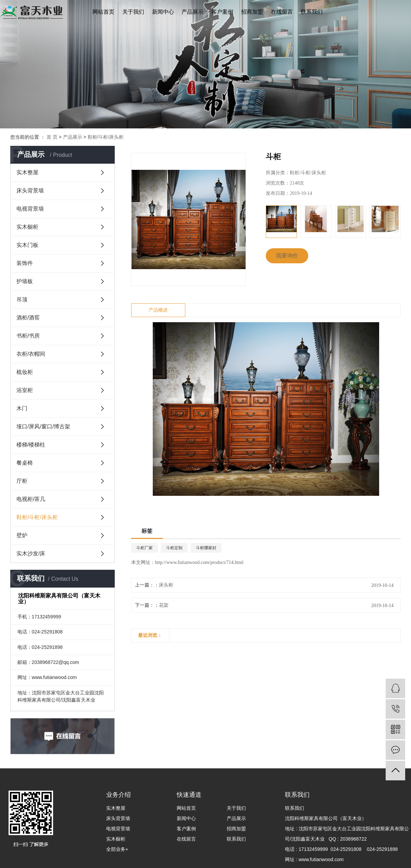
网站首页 (103, 12)
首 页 (52, 137)
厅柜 (22, 481)
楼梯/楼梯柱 (31, 445)
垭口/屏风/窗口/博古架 (43, 426)
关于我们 (133, 12)
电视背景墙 (30, 209)
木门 (22, 408)
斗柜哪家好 (206, 548)
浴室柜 (25, 390)
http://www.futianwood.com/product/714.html (199, 562)
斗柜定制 (174, 548)
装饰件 (25, 263)
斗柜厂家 (145, 548)
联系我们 (312, 12)
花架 (164, 605)
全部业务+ (117, 849)
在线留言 (282, 12)
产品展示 (192, 12)
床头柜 (166, 585)
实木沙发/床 (31, 553)
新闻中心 (163, 12)
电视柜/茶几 (31, 499)
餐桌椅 (25, 463)
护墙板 (25, 281)
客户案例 (222, 12)
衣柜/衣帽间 (31, 354)
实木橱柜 (27, 227)
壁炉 (22, 535)
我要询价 (287, 256)
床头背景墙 (30, 191)
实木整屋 (27, 172)
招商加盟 (252, 12)
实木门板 (27, 245)
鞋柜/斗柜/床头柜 (106, 137)
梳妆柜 (25, 372)
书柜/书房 (28, 336)
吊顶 (22, 299)
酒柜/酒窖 (28, 318)
